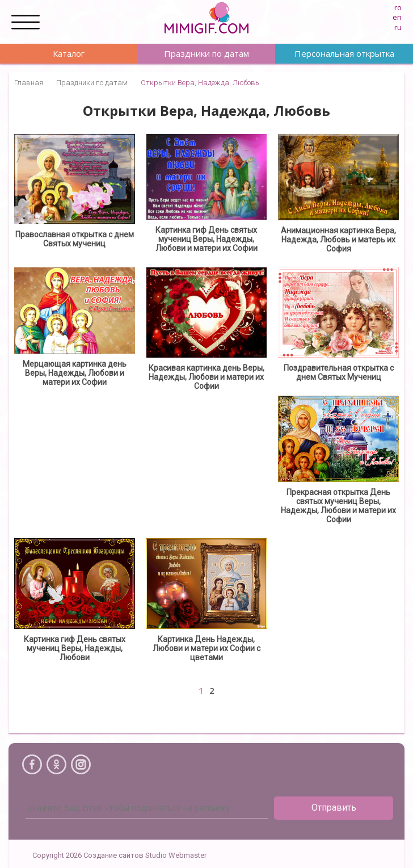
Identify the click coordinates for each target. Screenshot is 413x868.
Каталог (69, 53)
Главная (29, 83)
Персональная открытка (344, 53)
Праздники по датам (206, 53)
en (397, 17)
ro (398, 7)
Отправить (334, 808)
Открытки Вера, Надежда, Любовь (200, 83)
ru (398, 27)
